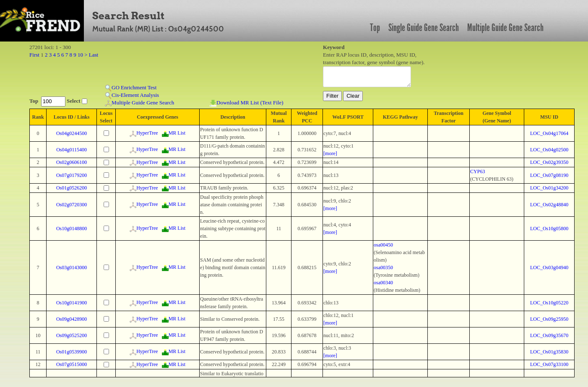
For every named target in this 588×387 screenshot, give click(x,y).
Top (375, 28)
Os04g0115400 (72, 150)
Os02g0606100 (72, 162)
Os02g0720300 (72, 205)
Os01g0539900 (72, 352)
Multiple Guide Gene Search (505, 28)
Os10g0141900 (72, 303)
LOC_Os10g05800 (549, 229)
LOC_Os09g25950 (549, 319)
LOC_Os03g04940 (549, 268)
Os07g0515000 (72, 364)
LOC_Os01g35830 (549, 352)
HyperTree (144, 133)
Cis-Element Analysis (132, 95)
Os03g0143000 (72, 268)
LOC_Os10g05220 (549, 303)
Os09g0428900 (72, 319)
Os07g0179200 (72, 175)
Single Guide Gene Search (424, 28)
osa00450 (383, 245)
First (34, 55)
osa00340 (383, 283)
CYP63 (477, 171)
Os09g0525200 (72, 335)
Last (94, 55)
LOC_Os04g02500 (549, 150)
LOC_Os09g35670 (549, 335)
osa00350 (383, 268)
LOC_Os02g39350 (549, 162)
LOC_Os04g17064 (549, 133)
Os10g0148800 (72, 229)
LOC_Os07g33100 (549, 364)
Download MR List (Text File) (246, 103)
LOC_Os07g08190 (549, 175)
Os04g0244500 (72, 133)
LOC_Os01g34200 (549, 188)
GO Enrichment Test (131, 88)
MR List (174, 133)
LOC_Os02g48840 (549, 205)
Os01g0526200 (72, 188)
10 (80, 55)
